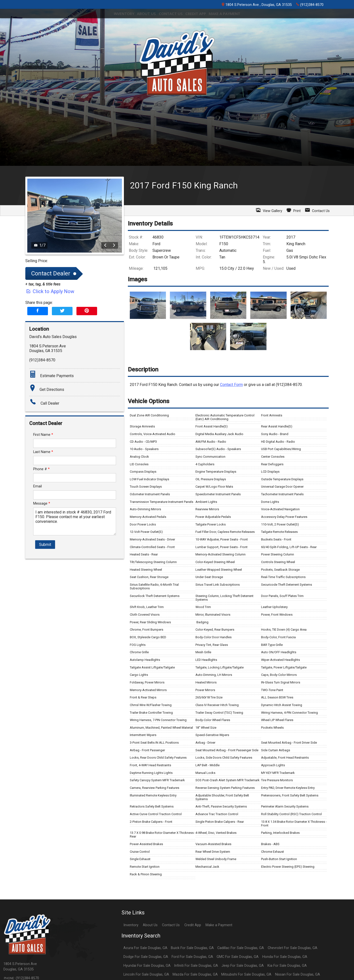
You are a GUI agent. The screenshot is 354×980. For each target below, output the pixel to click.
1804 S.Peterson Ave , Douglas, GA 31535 (257, 5)
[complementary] (339, 965)
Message (42, 591)
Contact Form (231, 472)
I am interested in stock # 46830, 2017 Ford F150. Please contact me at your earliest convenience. (75, 609)
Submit (45, 632)
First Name (43, 522)
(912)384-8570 (310, 4)
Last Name (43, 539)
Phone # (41, 556)
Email (37, 574)
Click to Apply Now (50, 379)
